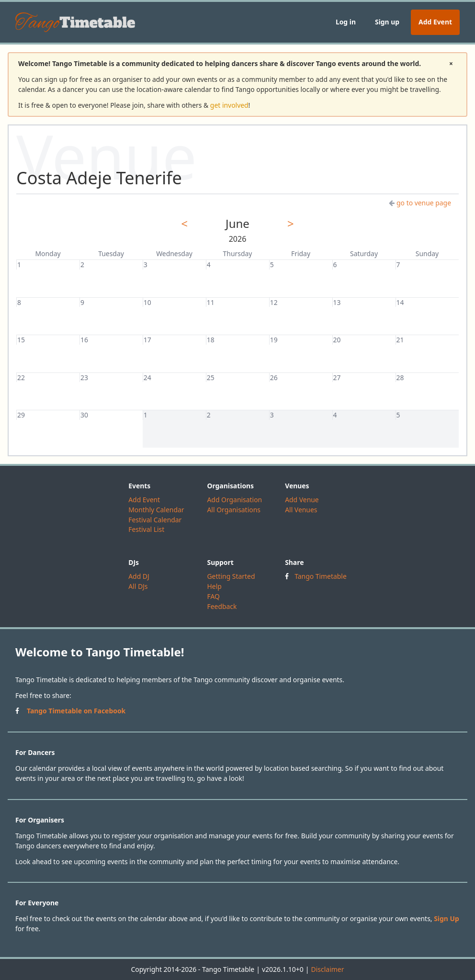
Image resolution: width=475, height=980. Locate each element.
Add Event (435, 22)
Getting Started (231, 576)
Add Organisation (234, 500)
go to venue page (420, 203)
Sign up (387, 22)
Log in (346, 22)
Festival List (146, 529)
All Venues (301, 510)
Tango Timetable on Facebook (76, 711)
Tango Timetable (321, 576)
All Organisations (233, 510)
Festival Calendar (155, 520)
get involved (229, 105)
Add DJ (139, 576)
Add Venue (302, 500)
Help (214, 586)
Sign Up (447, 918)
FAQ (213, 596)
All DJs (138, 586)
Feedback (222, 606)
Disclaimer (327, 969)
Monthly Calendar (156, 510)
